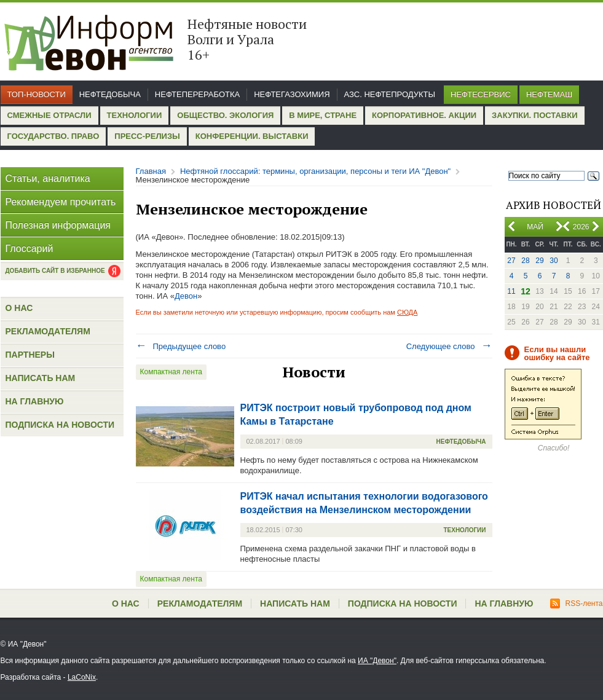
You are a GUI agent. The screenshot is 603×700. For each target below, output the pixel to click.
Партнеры (30, 355)
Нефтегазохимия (292, 94)
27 (511, 261)
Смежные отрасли (49, 115)
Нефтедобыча (110, 94)
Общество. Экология (225, 115)
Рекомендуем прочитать (61, 202)
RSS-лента (576, 604)
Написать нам (41, 378)
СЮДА (407, 312)
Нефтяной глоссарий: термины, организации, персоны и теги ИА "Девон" (315, 171)
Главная (151, 171)
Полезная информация (58, 225)
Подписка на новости (60, 425)
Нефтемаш (549, 94)
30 (554, 261)
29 (539, 261)
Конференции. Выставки (252, 136)
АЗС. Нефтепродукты (390, 94)
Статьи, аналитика (48, 179)
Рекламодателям (48, 331)
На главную (35, 401)
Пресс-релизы (147, 136)
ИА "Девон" (377, 661)
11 (511, 291)
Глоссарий (30, 249)
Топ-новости (37, 94)
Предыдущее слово (181, 346)
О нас (19, 308)
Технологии (135, 115)
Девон (186, 296)
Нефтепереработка (197, 94)
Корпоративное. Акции (424, 115)
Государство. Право (53, 136)
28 (525, 261)
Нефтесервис (481, 94)
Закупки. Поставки (534, 115)
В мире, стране (323, 115)
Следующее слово (449, 346)
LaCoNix (82, 677)
